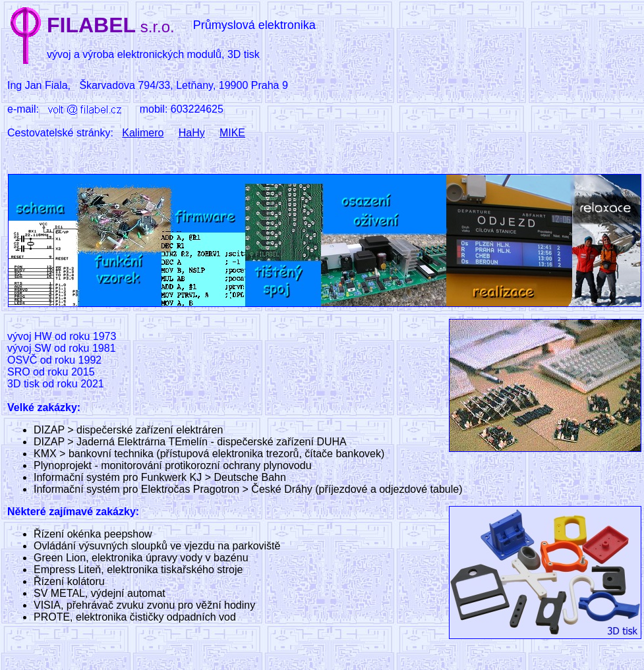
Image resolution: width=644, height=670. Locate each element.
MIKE (232, 133)
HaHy (192, 133)
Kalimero (143, 133)
